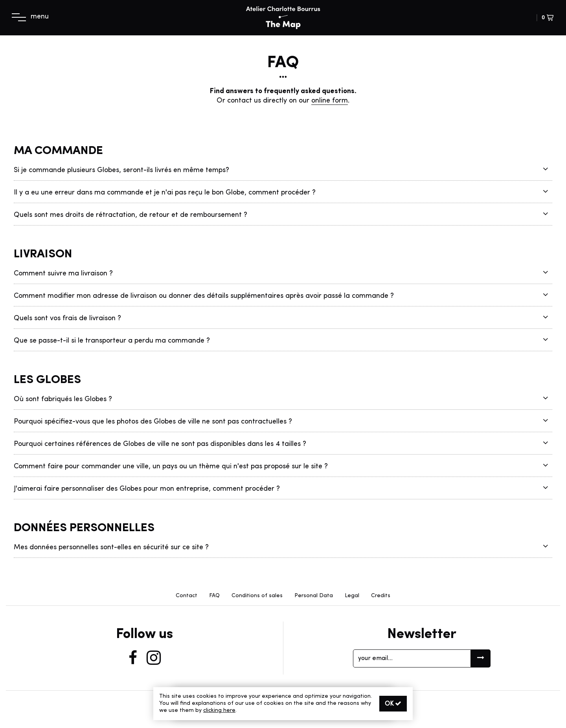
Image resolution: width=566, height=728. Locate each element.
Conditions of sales (257, 596)
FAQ (214, 596)
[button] (496, 18)
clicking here (219, 711)
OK (393, 704)
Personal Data (314, 596)
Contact (187, 596)
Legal (352, 596)
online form (330, 101)
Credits (381, 596)
